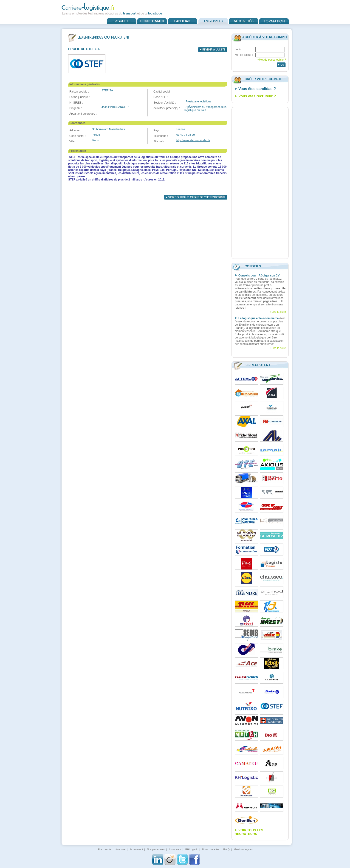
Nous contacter (211, 849)
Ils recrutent (136, 849)
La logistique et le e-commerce (258, 318)
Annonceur (175, 849)
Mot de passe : (244, 55)
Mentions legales (243, 849)
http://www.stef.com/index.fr (193, 140)
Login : (239, 49)
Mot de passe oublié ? (272, 60)
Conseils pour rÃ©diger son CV (259, 276)
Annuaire (120, 849)
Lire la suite (279, 312)
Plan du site (105, 849)
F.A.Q (226, 849)
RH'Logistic (192, 849)
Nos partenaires (156, 849)
